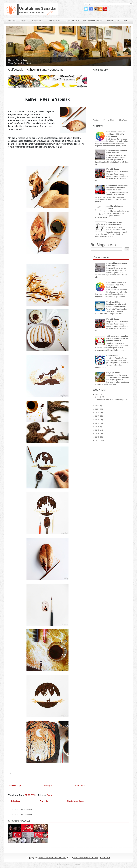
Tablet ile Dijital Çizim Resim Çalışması (112, 400)
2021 (97, 409)
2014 (97, 434)
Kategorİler (39, 20)
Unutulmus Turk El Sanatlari (22, 810)
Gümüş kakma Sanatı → (76, 801)
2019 (97, 416)
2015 (97, 430)
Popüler (96, 120)
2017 (97, 423)
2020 (97, 413)
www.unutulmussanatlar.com (52, 858)
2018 (97, 420)
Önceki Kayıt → (80, 785)
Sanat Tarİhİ (55, 21)
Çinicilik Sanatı (112, 356)
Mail (127, 20)
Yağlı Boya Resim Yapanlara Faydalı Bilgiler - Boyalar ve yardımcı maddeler (117, 338)
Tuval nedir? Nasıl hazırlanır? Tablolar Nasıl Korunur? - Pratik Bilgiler (116, 304)
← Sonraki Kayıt (15, 785)
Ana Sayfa (11, 21)
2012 (97, 441)
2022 (97, 406)
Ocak (100, 397)
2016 (97, 427)
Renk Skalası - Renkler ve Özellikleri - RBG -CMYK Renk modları (116, 134)
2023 (97, 394)
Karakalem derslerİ (93, 21)
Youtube (24, 21)
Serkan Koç (105, 858)
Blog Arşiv (123, 120)
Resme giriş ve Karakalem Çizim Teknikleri (117, 152)
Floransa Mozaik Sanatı (18, 60)
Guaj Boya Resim (113, 373)
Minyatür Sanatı (113, 169)
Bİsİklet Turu (113, 21)
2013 (97, 437)
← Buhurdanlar (15, 801)
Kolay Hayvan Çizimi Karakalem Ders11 (114, 224)
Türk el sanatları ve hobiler (86, 858)
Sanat (50, 795)
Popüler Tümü (109, 120)
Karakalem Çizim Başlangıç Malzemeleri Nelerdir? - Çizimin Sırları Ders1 (117, 188)
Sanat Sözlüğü (72, 21)
